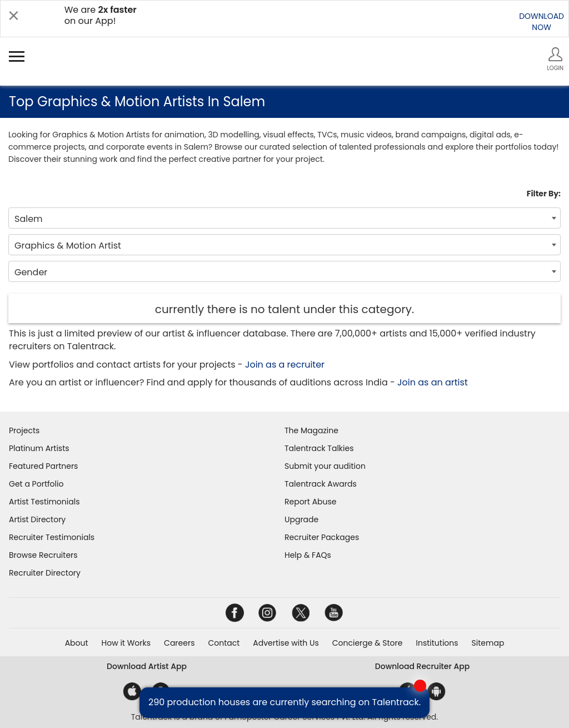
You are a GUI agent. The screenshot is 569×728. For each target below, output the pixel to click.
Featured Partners (43, 466)
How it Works (126, 643)
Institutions (437, 643)
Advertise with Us (286, 643)
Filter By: (544, 194)
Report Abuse (311, 502)
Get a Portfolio (36, 484)
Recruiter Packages (322, 537)
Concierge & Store (368, 643)
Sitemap (488, 643)
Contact (224, 643)
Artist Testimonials (44, 502)
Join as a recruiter (285, 365)
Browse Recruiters (43, 555)
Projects (24, 430)
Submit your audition (325, 466)
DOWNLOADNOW (541, 22)
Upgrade (301, 519)
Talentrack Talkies (319, 448)
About (77, 643)
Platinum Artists (39, 448)
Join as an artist (433, 382)
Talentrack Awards (321, 484)
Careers (179, 643)
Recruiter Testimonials (52, 537)
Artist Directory (37, 519)
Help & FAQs (308, 555)
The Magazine (311, 430)
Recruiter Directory (45, 573)
